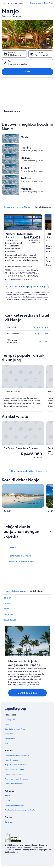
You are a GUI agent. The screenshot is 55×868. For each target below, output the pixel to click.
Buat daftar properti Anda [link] (15, 729)
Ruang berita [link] (10, 739)
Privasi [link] (7, 796)
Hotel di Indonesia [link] (12, 760)
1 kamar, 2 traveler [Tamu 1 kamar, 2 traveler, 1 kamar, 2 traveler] (18, 64)
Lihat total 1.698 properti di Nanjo (28, 287)
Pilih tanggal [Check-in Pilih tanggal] (15, 55)
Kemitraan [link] (9, 734)
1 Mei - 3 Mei (42, 341)
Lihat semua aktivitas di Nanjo (28, 471)
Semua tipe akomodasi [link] (14, 784)
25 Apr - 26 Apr (41, 327)
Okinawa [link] (13, 3)
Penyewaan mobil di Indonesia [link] (17, 779)
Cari (28, 72)
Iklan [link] (7, 743)
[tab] (17, 207)
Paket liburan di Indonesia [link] (15, 769)
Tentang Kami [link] (10, 720)
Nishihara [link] (8, 614)
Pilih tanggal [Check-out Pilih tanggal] (41, 55)
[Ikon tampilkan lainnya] (4, 3)
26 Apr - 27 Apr (41, 334)
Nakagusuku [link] (10, 620)
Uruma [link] (7, 603)
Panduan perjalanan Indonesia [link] (17, 755)
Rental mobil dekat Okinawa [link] (22, 561)
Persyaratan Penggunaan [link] (14, 805)
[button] (27, 111)
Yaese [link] (7, 609)
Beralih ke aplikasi (28, 693)
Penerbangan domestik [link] (14, 774)
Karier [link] (7, 724)
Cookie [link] (7, 800)
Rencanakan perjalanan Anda (42, 3)
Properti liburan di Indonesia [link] (16, 765)
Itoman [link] (7, 598)
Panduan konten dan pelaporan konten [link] (20, 810)
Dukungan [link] (9, 822)
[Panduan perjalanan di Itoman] (23, 499)
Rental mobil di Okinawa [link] (20, 556)
